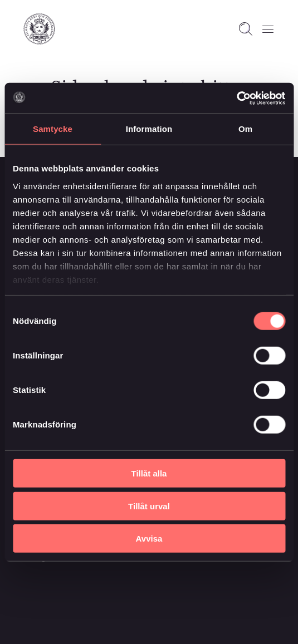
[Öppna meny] (268, 29)
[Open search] (246, 29)
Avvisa (149, 539)
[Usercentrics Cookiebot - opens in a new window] (236, 98)
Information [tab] (149, 129)
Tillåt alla (149, 473)
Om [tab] (245, 129)
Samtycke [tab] (53, 129)
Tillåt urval (149, 506)
